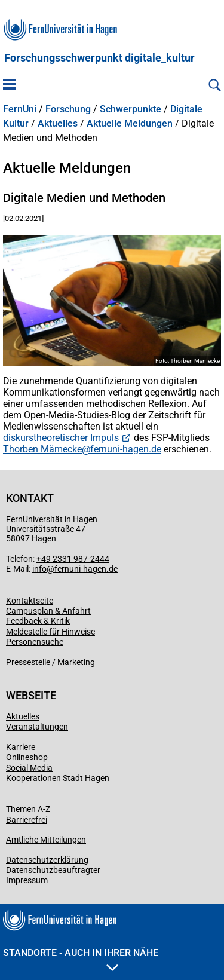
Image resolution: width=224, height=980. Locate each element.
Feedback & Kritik (38, 621)
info (39, 569)
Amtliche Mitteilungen (46, 840)
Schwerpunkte (131, 109)
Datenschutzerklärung (47, 860)
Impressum (27, 880)
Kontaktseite (30, 601)
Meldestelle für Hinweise (50, 632)
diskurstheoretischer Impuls (61, 438)
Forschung (68, 109)
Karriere (21, 747)
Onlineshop (27, 757)
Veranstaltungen (37, 727)
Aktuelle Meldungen (130, 124)
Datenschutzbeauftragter (53, 870)
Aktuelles (58, 124)
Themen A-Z (28, 809)
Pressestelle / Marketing (50, 662)
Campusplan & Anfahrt (48, 611)
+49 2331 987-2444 (73, 559)
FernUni (20, 109)
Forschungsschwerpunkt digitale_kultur (99, 58)
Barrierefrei (27, 820)
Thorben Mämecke (42, 449)
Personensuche (35, 642)
